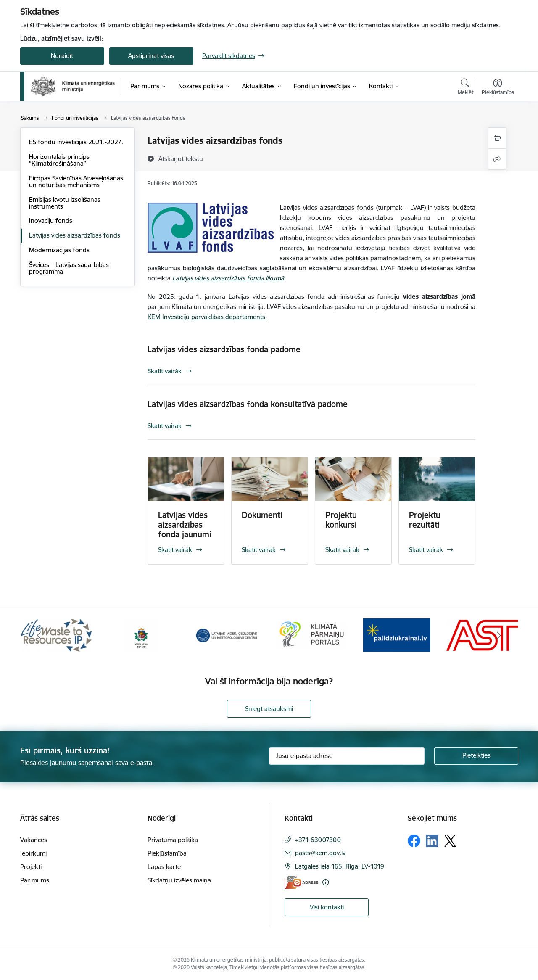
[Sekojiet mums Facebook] (414, 841)
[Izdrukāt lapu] (497, 138)
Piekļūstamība (167, 853)
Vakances (34, 840)
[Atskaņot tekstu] (181, 158)
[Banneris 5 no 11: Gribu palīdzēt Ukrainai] (397, 635)
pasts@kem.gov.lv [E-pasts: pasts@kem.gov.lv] (320, 853)
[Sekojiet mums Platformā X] (450, 841)
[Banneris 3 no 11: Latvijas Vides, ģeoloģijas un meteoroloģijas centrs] (227, 635)
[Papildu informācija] (326, 882)
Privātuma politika (173, 840)
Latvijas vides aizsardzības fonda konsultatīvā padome (248, 404)
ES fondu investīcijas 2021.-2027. (76, 142)
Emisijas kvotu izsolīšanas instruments (65, 203)
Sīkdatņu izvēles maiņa (179, 880)
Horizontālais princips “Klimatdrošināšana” (59, 160)
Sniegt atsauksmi (269, 709)
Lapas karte (164, 867)
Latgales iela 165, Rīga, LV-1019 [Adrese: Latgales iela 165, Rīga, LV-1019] (340, 866)
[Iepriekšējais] (40, 635)
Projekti (31, 867)
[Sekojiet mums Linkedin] (432, 841)
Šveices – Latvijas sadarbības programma (69, 268)
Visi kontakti (327, 907)
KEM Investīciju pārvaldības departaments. (207, 317)
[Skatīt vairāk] (186, 511)
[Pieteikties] (476, 756)
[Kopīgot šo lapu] (497, 159)
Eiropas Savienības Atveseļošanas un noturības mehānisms (76, 181)
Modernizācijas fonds (59, 250)
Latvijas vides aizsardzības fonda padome (224, 349)
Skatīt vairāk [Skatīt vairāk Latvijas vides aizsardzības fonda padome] (165, 371)
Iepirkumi (33, 853)
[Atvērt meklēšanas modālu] (465, 88)
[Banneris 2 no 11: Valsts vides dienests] (141, 635)
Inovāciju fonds (51, 221)
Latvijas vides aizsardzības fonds (75, 235)
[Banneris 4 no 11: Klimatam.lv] (312, 635)
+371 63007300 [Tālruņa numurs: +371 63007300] (318, 840)
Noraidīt (62, 56)
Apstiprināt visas (151, 56)
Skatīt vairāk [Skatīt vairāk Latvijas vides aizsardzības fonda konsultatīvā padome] (165, 426)
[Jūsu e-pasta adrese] (347, 756)
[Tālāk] (499, 635)
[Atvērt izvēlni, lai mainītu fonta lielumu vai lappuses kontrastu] (498, 88)
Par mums (35, 880)
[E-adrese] (301, 882)
